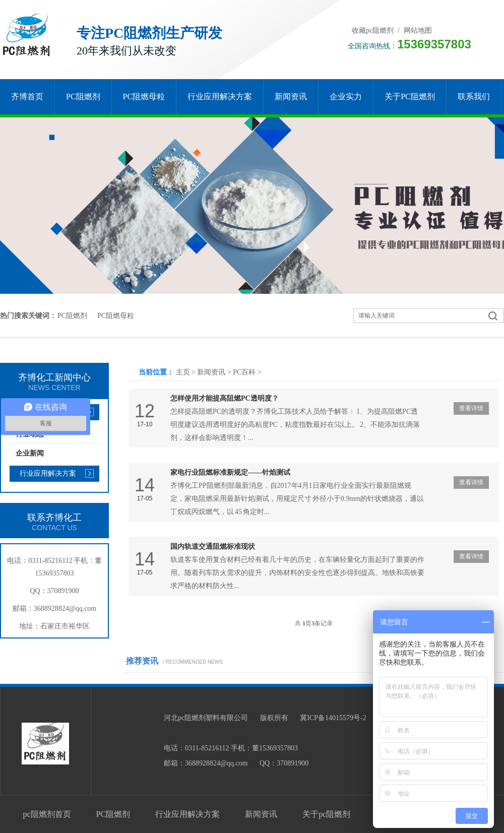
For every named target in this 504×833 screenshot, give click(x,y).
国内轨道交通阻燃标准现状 (213, 547)
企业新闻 (30, 453)
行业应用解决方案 (220, 97)
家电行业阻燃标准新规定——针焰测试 (230, 472)
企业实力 (346, 97)
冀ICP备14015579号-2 (333, 718)
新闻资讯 (291, 97)
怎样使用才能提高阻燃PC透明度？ (225, 398)
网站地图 (418, 30)
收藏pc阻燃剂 (373, 30)
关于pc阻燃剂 (410, 97)
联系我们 (474, 97)
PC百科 (244, 372)
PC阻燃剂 (83, 97)
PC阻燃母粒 (144, 97)
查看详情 (471, 408)
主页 (183, 372)
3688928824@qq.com (65, 608)
